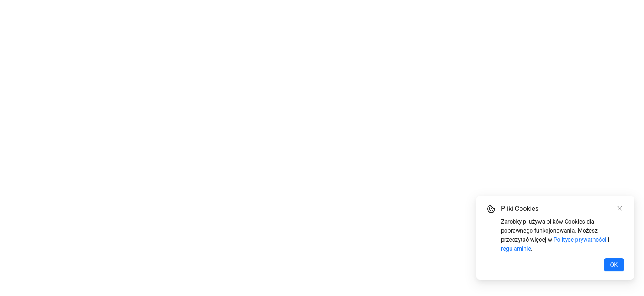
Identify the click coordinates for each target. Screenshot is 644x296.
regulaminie (516, 249)
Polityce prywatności (580, 240)
